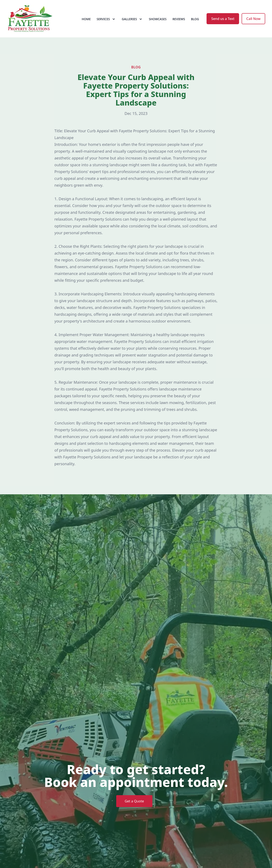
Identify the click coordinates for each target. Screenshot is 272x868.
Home (86, 19)
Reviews (179, 19)
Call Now (253, 19)
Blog (195, 19)
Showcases (158, 19)
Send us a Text (223, 19)
